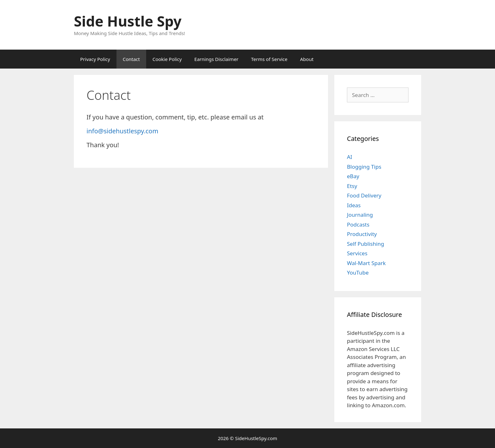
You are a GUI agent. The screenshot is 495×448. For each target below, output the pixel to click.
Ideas (354, 205)
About (307, 59)
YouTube (358, 272)
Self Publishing (366, 244)
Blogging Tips (364, 167)
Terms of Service (269, 59)
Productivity (362, 234)
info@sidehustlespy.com (122, 131)
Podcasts (358, 224)
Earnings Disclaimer (217, 59)
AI (350, 157)
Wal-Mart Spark (366, 263)
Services (357, 253)
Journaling (360, 215)
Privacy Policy (95, 59)
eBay (353, 176)
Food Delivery (364, 195)
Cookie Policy (167, 59)
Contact (131, 59)
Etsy (352, 186)
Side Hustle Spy (128, 21)
